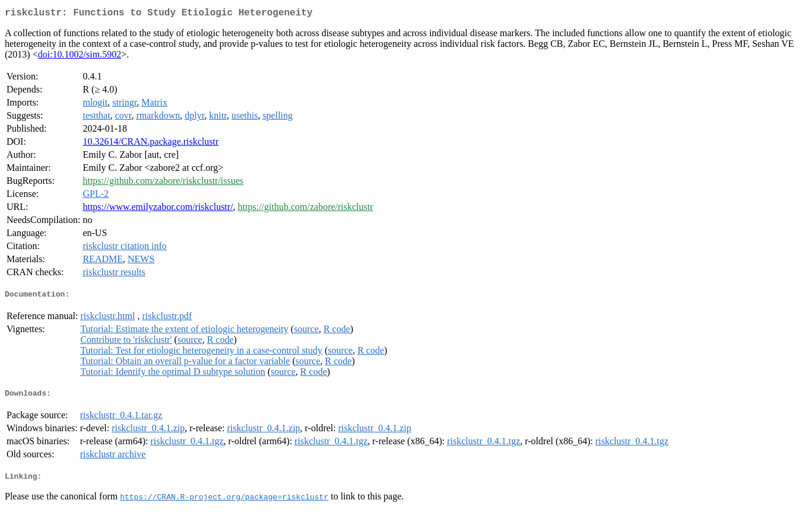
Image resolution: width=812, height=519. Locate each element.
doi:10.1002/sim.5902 (80, 57)
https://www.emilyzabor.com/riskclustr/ (158, 209)
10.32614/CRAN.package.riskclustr (150, 144)
